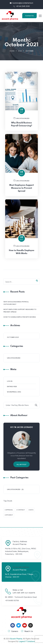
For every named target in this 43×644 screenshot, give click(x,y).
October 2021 (13, 337)
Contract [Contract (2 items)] (21, 510)
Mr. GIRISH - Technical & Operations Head (21, 597)
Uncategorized (21, 129)
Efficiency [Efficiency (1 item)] (9, 515)
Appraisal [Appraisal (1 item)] (9, 510)
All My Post (21, 465)
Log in (10, 381)
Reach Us (29, 631)
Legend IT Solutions (27, 641)
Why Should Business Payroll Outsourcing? (16, 303)
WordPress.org (14, 392)
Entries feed (12, 387)
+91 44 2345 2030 (21, 6)
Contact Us (29, 16)
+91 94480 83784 (12, 600)
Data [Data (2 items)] (32, 510)
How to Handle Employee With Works (22, 263)
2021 (20, 51)
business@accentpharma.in (21, 3)
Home (12, 51)
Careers (15, 631)
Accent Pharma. (16, 639)
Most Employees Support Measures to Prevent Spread (22, 199)
